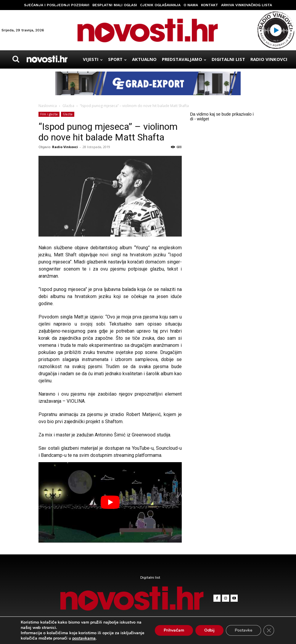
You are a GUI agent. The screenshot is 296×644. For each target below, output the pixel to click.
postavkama (84, 638)
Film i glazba (49, 114)
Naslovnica (48, 106)
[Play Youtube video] (110, 502)
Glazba (68, 106)
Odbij (209, 630)
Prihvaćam (174, 630)
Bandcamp (52, 455)
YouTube (141, 448)
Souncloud (167, 448)
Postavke (243, 630)
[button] (16, 59)
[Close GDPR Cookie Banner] (269, 630)
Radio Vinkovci (65, 147)
